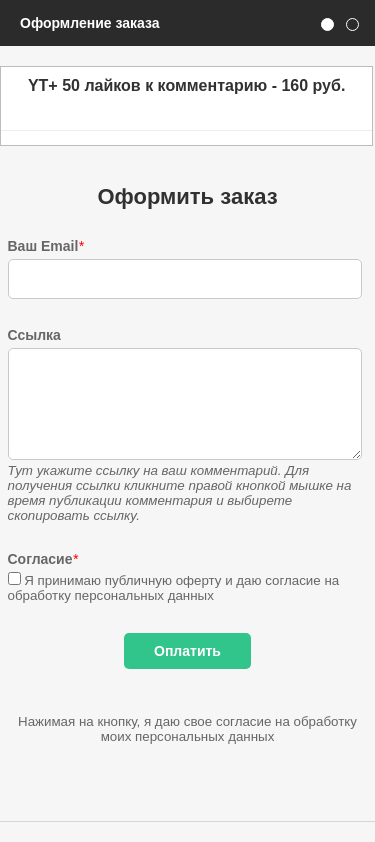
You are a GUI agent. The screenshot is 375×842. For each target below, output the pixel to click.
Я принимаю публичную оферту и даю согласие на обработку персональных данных (174, 588)
